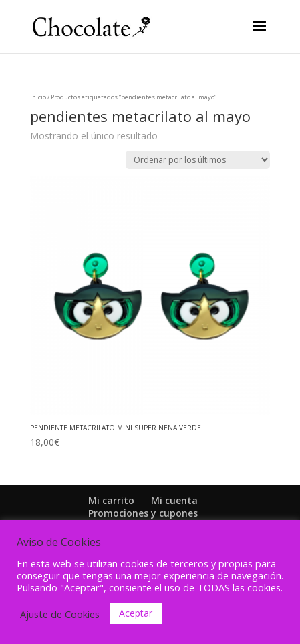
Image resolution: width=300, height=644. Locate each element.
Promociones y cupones (143, 513)
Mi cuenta (174, 500)
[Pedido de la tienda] (198, 160)
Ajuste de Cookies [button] (60, 614)
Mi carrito (111, 500)
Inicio (38, 97)
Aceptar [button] (136, 613)
